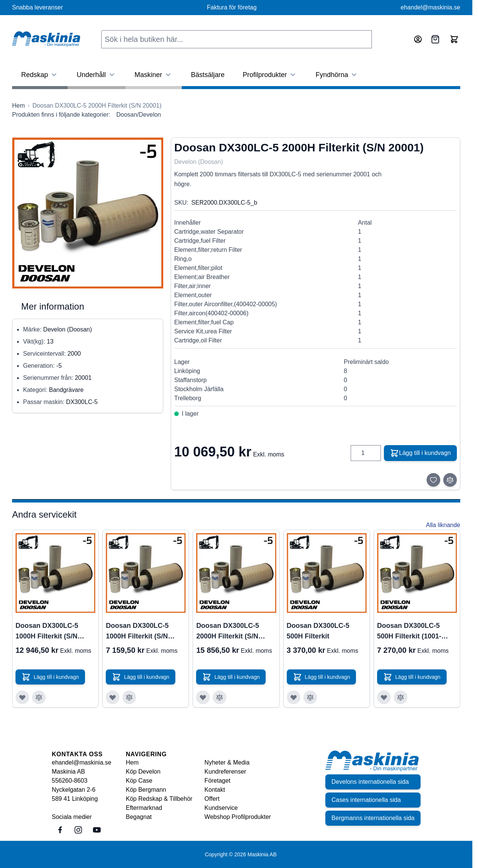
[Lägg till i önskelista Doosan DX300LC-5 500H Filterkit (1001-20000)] (384, 697)
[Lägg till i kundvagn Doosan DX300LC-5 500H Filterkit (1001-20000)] (412, 677)
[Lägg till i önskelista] (433, 480)
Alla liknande (443, 525)
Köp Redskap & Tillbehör (159, 799)
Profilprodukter (270, 75)
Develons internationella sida (370, 782)
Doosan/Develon (139, 115)
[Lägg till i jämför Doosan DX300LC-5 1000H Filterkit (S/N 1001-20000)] (39, 697)
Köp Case (139, 781)
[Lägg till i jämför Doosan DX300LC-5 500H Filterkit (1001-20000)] (401, 697)
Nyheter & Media (227, 762)
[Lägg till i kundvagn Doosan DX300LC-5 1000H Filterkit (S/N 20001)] (141, 677)
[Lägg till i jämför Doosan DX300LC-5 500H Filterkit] (310, 697)
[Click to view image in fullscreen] (88, 213)
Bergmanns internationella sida (373, 818)
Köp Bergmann (146, 790)
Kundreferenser (225, 772)
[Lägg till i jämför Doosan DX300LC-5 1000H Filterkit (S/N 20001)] (129, 697)
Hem (132, 762)
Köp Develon (143, 772)
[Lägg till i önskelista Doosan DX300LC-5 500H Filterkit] (294, 697)
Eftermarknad (144, 808)
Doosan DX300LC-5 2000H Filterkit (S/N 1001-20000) (227, 632)
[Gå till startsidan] (19, 106)
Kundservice (221, 808)
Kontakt (215, 790)
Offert (212, 799)
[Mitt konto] (418, 39)
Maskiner (154, 75)
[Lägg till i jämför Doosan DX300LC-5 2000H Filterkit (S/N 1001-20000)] (220, 697)
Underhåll (97, 75)
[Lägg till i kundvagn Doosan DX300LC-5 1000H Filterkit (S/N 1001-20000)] (50, 677)
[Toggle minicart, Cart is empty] (454, 39)
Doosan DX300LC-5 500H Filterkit (318, 631)
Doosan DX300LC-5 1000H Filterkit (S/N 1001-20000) (47, 632)
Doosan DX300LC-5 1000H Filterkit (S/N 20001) (137, 632)
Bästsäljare (208, 75)
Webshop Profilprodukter (238, 817)
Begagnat (139, 817)
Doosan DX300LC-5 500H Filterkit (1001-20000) (409, 632)
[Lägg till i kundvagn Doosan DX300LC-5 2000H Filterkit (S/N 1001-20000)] (231, 677)
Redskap (40, 75)
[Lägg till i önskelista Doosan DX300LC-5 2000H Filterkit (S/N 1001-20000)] (203, 697)
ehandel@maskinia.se (430, 7)
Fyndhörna (337, 75)
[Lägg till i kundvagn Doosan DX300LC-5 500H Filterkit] (322, 677)
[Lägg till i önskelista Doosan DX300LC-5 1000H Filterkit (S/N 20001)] (113, 697)
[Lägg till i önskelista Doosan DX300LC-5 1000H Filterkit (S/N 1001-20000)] (22, 697)
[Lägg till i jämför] (450, 480)
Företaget (217, 781)
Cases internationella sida (366, 800)
